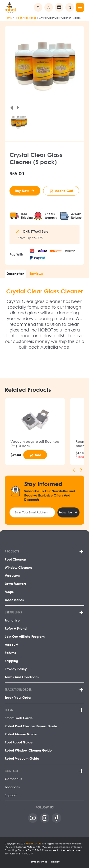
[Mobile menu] (80, 7)
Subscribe (65, 512)
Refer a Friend (16, 628)
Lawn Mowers (15, 584)
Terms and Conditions (22, 677)
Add (38, 455)
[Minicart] (70, 7)
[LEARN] (44, 710)
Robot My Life (34, 843)
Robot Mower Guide (21, 734)
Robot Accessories (25, 18)
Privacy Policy (16, 669)
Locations (12, 787)
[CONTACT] (44, 771)
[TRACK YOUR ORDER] (44, 690)
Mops (9, 592)
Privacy (55, 862)
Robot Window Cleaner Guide (28, 750)
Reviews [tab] (36, 273)
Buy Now (22, 191)
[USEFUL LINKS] (44, 612)
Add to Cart (64, 191)
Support (11, 795)
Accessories (14, 600)
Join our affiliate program (25, 636)
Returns (10, 653)
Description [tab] (15, 273)
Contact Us (13, 779)
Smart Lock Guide (19, 718)
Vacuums (12, 575)
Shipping (11, 661)
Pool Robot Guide (19, 742)
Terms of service (38, 862)
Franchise (12, 620)
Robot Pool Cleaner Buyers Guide (31, 726)
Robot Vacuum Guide (22, 758)
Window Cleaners (19, 567)
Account (12, 645)
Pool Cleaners (16, 559)
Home (8, 18)
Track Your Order (18, 697)
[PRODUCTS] (44, 552)
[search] (38, 7)
